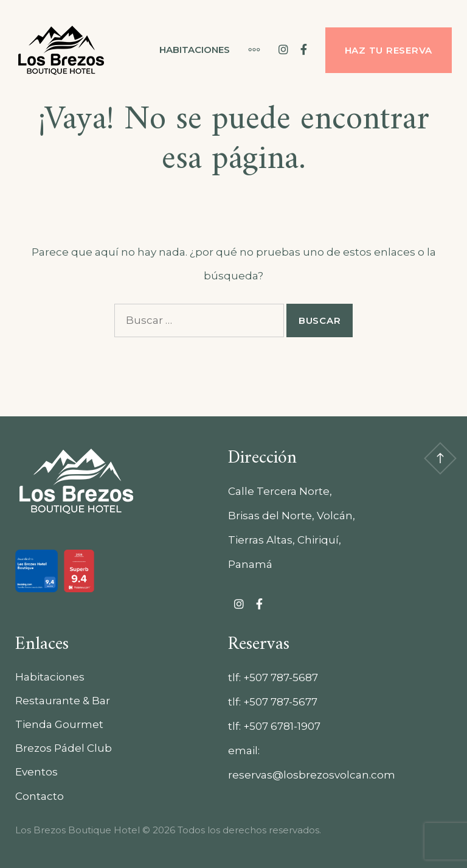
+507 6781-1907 (282, 726)
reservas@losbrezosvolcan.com (312, 775)
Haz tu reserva (389, 50)
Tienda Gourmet (59, 724)
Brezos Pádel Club (64, 748)
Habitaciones (195, 50)
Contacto (40, 796)
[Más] (248, 50)
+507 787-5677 (280, 702)
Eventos (36, 772)
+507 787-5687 (281, 677)
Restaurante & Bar (63, 701)
